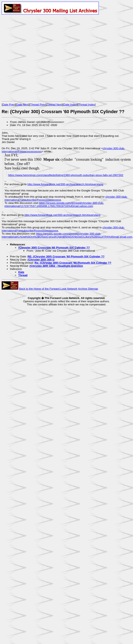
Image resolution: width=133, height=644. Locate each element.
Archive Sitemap (88, 289)
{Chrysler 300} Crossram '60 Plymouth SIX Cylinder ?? (54, 248)
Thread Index (87, 105)
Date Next (22, 105)
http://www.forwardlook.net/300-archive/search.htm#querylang (65, 184)
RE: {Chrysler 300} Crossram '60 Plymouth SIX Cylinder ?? (66, 256)
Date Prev (9, 105)
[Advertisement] (41, 58)
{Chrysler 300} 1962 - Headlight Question (56, 266)
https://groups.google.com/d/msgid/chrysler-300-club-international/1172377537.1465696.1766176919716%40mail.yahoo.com (54, 204)
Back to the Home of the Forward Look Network (48, 289)
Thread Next (54, 105)
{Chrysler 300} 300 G (41, 260)
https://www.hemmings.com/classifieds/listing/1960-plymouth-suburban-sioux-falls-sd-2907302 (66, 175)
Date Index (70, 105)
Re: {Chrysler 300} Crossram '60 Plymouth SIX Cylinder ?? (73, 263)
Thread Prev (38, 105)
